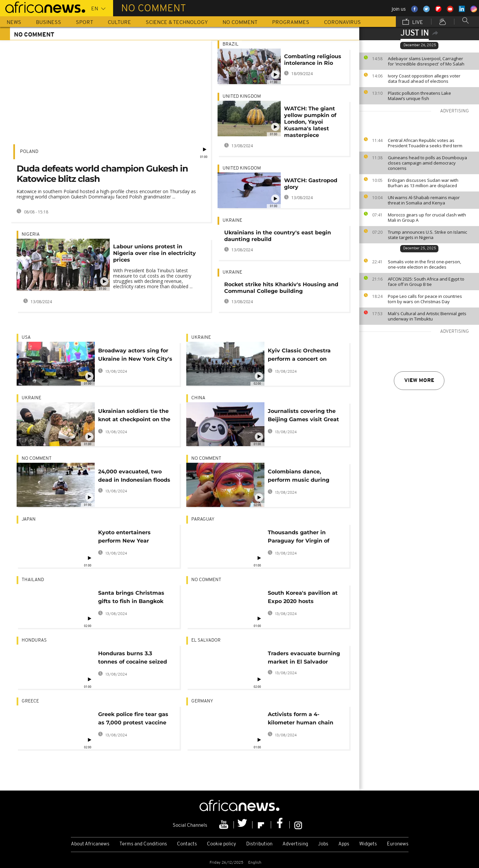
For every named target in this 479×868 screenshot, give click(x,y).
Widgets (368, 844)
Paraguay (203, 519)
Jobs (323, 844)
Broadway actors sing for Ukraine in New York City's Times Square (135, 356)
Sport (84, 23)
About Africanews (90, 844)
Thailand (33, 580)
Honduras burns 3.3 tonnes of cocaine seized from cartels (133, 659)
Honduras (34, 640)
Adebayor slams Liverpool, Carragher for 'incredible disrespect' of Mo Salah (426, 61)
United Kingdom (242, 97)
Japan (29, 519)
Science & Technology (177, 23)
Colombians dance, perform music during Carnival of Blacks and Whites (299, 477)
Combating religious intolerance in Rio (313, 60)
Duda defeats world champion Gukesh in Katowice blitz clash (102, 174)
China (198, 398)
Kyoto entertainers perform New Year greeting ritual (124, 538)
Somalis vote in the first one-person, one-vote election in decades (424, 264)
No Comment (240, 23)
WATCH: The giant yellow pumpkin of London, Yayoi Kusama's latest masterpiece (310, 122)
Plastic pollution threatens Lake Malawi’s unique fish (419, 96)
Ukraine (232, 221)
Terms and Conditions (143, 844)
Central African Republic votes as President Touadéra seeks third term (425, 143)
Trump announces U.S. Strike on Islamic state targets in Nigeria (427, 235)
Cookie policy (222, 844)
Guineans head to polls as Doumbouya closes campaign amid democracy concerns (427, 163)
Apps (344, 844)
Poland (29, 152)
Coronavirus (342, 23)
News (14, 23)
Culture (119, 23)
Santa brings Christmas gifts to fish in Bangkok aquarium (131, 598)
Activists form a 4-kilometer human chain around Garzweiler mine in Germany (305, 720)
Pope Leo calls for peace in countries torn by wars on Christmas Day (425, 299)
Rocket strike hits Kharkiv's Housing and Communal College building (281, 288)
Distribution (259, 844)
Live (413, 22)
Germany (202, 701)
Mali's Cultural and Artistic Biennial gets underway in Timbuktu (427, 316)
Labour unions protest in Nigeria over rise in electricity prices (155, 253)
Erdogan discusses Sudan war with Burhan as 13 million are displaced (423, 183)
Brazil (231, 44)
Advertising (295, 844)
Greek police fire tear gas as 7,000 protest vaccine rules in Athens (133, 720)
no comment (37, 459)
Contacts (187, 844)
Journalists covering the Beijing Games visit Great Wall (303, 416)
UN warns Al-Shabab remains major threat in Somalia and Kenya (424, 200)
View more (419, 381)
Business (49, 23)
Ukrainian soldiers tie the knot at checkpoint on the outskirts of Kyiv (134, 416)
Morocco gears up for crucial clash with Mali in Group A (427, 217)
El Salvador (206, 640)
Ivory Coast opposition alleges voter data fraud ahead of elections (424, 78)
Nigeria (31, 235)
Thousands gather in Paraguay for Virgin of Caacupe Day (299, 538)
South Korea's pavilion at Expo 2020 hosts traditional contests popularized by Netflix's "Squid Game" (303, 598)
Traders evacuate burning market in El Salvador (304, 658)
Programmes (291, 23)
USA (26, 338)
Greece (30, 701)
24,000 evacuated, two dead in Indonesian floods (134, 476)
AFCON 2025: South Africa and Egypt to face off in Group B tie (426, 282)
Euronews (398, 844)
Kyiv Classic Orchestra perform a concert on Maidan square (299, 356)
